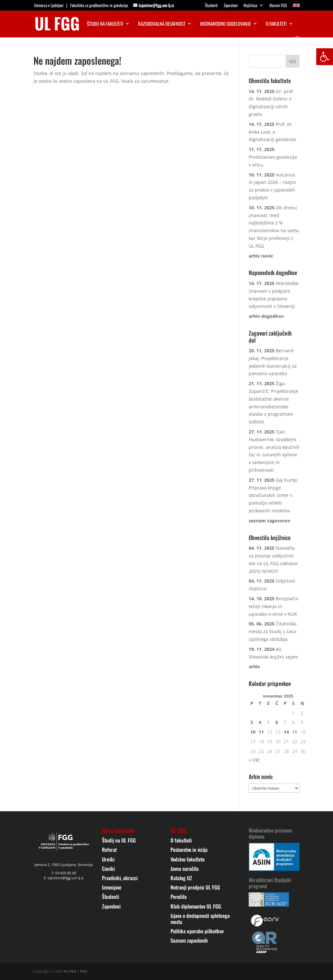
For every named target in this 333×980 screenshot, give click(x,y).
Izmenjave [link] (112, 887)
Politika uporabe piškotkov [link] (197, 931)
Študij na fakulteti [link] (105, 24)
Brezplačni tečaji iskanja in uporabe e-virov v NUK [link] (274, 606)
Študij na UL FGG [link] (119, 840)
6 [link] (277, 722)
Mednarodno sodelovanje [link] (226, 24)
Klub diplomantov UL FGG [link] (196, 906)
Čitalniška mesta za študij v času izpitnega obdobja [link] (273, 631)
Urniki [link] (108, 859)
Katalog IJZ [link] (181, 878)
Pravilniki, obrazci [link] (120, 878)
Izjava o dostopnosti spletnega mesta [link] (200, 919)
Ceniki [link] (108, 869)
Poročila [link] (179, 897)
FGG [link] (84, 971)
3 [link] (252, 722)
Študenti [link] (211, 6)
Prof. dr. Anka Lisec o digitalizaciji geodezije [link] (273, 132)
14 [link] (286, 732)
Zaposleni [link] (231, 6)
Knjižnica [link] (250, 6)
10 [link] (253, 732)
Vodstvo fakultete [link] (188, 859)
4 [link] (260, 722)
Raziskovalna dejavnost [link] (162, 24)
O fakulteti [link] (276, 24)
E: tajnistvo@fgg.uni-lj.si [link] (64, 878)
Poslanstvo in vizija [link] (189, 850)
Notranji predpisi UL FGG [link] (195, 887)
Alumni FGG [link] (278, 6)
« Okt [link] (254, 760)
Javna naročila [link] (185, 869)
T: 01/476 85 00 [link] (64, 873)
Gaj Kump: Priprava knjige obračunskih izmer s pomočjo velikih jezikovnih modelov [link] (273, 495)
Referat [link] (109, 850)
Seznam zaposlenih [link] (189, 940)
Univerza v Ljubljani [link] (49, 5)
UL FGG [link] (70, 971)
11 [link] (261, 732)
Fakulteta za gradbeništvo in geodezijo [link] (99, 5)
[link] (325, 57)
